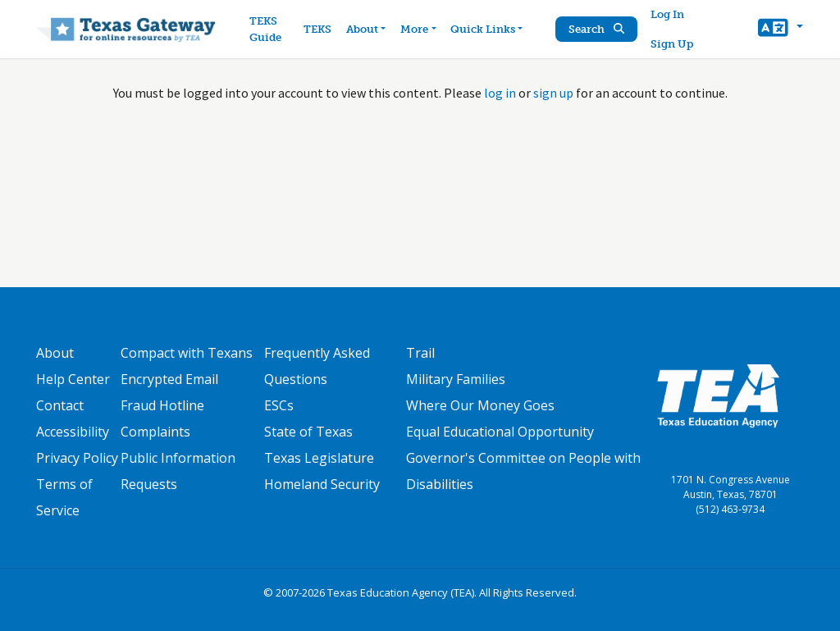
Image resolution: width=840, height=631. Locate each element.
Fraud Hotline (162, 405)
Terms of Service (64, 497)
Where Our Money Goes (480, 405)
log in (500, 93)
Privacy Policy (77, 458)
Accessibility (73, 432)
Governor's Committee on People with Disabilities (523, 471)
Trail (420, 353)
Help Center (73, 379)
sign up (553, 93)
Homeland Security (322, 484)
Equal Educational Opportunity (500, 432)
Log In (667, 14)
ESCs (279, 405)
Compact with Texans (187, 353)
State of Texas (308, 432)
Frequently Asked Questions (317, 366)
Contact (60, 405)
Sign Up (672, 44)
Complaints (155, 432)
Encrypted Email (169, 379)
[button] (781, 30)
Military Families (456, 379)
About (55, 353)
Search (596, 29)
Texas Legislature (319, 458)
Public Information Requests (178, 471)
